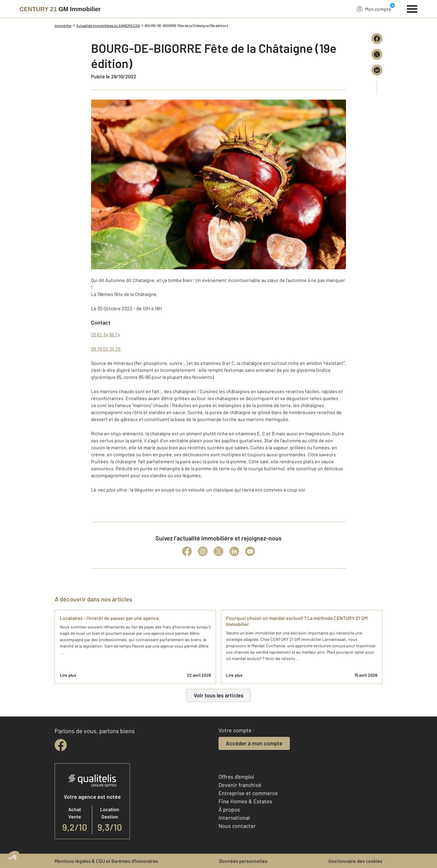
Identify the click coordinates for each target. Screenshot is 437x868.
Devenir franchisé (240, 785)
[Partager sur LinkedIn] (377, 70)
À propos (229, 809)
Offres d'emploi (236, 777)
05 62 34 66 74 (106, 334)
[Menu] (412, 8)
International (234, 818)
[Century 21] (60, 9)
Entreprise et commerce (248, 793)
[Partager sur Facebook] (377, 39)
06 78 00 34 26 (106, 349)
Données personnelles (243, 861)
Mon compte (374, 9)
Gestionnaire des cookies (355, 861)
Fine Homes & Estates (245, 801)
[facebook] (61, 745)
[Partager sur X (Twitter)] (377, 54)
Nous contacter (237, 826)
